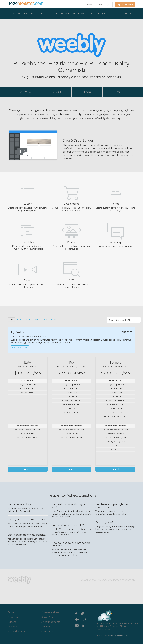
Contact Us (47, 631)
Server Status (49, 617)
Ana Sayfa (15, 14)
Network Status (17, 631)
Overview (25, 92)
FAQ (118, 92)
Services (46, 627)
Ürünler (30, 14)
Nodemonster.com (118, 636)
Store (11, 612)
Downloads (14, 617)
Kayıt (107, 5)
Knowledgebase (50, 612)
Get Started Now (20, 348)
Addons (12, 622)
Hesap (129, 14)
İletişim (102, 14)
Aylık (11, 319)
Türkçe (90, 5)
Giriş (100, 5)
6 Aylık (29, 319)
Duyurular (46, 14)
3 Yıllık (53, 319)
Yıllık (37, 319)
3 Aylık (20, 319)
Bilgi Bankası (62, 14)
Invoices (12, 627)
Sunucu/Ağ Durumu (83, 14)
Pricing (87, 92)
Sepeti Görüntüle (125, 5)
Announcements (51, 622)
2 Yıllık (45, 319)
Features (56, 92)
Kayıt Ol (28, 469)
